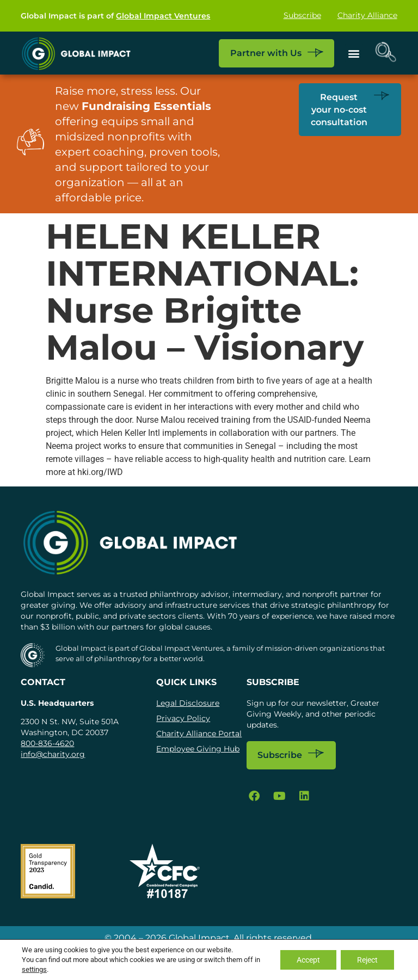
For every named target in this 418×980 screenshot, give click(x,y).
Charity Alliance (367, 16)
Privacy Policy (183, 718)
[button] (354, 53)
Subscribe (302, 16)
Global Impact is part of (115, 16)
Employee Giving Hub (198, 749)
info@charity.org (53, 754)
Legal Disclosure (188, 703)
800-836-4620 (47, 743)
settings (34, 969)
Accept (308, 960)
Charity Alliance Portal (199, 734)
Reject (367, 960)
